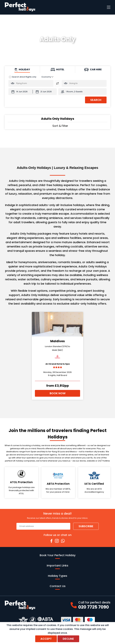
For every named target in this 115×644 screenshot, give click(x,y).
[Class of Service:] (48, 77)
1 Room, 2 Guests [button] (74, 92)
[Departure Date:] (21, 92)
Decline (68, 639)
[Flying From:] (31, 83)
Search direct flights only (24, 77)
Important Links (57, 566)
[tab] (22, 70)
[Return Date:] (45, 92)
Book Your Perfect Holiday (58, 556)
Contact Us (58, 587)
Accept (46, 639)
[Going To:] (84, 83)
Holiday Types (58, 577)
